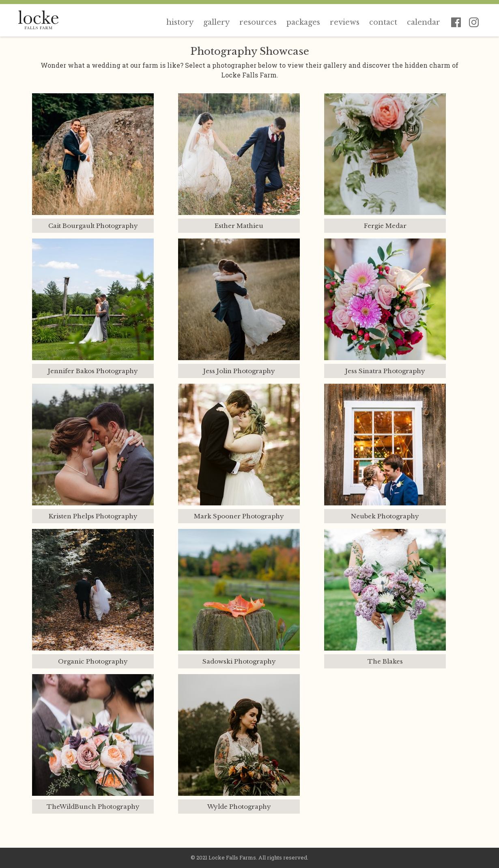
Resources (258, 22)
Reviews (345, 22)
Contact (383, 22)
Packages (303, 22)
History (180, 22)
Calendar (424, 22)
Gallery (216, 22)
